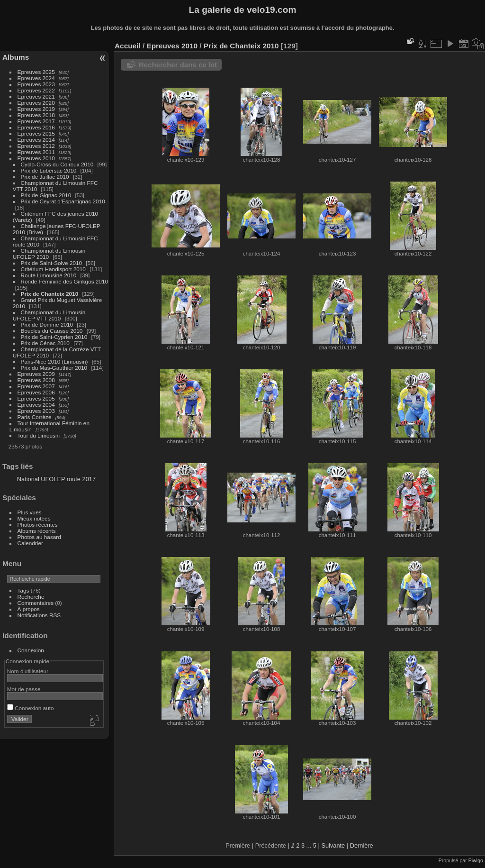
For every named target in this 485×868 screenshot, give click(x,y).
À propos (29, 609)
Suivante (333, 845)
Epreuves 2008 (36, 380)
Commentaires (36, 603)
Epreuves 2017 (36, 121)
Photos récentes (38, 525)
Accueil (128, 46)
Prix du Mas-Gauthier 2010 (54, 368)
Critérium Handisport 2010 (53, 269)
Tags (23, 590)
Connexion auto (31, 708)
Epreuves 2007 (36, 386)
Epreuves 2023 (36, 84)
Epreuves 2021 (36, 96)
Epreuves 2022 (36, 90)
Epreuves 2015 (36, 133)
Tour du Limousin (39, 435)
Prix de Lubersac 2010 (49, 170)
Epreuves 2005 (36, 398)
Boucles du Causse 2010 (52, 331)
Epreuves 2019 (36, 109)
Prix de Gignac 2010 (46, 195)
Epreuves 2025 (36, 72)
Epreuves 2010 (36, 158)
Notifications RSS (39, 615)
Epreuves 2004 (36, 405)
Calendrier (30, 543)
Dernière (362, 845)
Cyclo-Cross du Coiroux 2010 (57, 164)
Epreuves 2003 (36, 411)
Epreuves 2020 (36, 103)
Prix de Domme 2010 (47, 324)
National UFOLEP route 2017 (56, 479)
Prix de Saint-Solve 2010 (52, 263)
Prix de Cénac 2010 (45, 343)
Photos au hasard (39, 537)
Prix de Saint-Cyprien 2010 (54, 337)
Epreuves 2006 (36, 392)
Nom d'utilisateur (28, 671)
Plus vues (30, 512)
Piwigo (476, 860)
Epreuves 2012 (36, 146)
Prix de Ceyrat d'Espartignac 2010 (63, 201)
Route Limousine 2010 (49, 275)
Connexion (31, 650)
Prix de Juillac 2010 (45, 177)
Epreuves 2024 (36, 78)
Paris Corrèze (35, 417)
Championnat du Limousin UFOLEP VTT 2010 (49, 315)
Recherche (31, 597)
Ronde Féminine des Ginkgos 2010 (64, 281)
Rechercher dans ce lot (178, 65)
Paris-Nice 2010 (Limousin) (54, 361)
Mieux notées (34, 518)
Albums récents (37, 531)
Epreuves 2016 (36, 127)
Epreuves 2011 (36, 152)
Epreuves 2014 (36, 140)
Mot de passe (24, 689)
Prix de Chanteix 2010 (50, 294)
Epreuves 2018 (36, 115)
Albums (16, 57)
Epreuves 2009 (36, 374)
